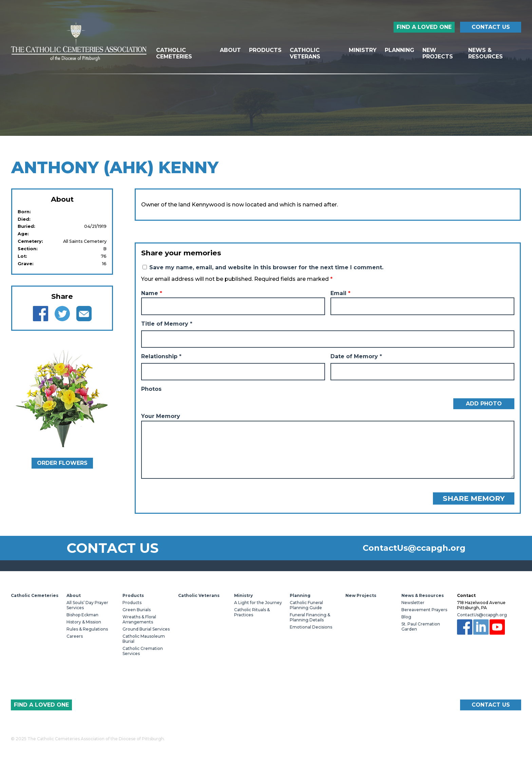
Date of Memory (356, 356)
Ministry (363, 50)
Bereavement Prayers (424, 610)
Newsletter (413, 603)
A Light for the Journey (258, 603)
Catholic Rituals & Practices (252, 612)
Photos (151, 389)
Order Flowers (62, 463)
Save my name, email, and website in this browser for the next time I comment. (266, 267)
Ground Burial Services (146, 629)
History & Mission (84, 622)
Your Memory (161, 416)
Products (265, 50)
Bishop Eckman (82, 615)
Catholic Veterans (305, 53)
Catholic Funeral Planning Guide (306, 605)
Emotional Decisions (311, 627)
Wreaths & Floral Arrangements (139, 619)
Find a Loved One (424, 27)
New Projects (438, 53)
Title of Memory (167, 324)
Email (340, 293)
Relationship (161, 356)
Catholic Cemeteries (174, 53)
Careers (75, 636)
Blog (406, 617)
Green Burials (137, 610)
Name (152, 293)
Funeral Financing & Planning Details (310, 617)
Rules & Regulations (87, 629)
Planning (400, 50)
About (230, 50)
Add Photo (484, 404)
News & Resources (486, 53)
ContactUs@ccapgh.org (414, 548)
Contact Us (491, 27)
